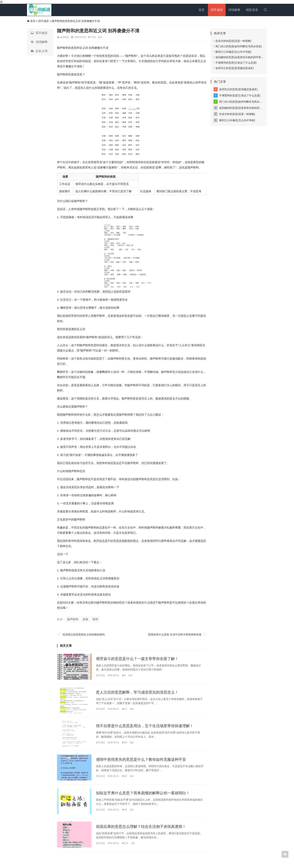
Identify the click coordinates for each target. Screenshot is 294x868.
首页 (202, 10)
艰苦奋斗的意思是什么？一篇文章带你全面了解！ (137, 659)
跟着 (85, 619)
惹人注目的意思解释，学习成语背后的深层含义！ (137, 692)
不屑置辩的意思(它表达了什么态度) (235, 63)
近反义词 (39, 51)
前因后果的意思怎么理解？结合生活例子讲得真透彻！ (141, 827)
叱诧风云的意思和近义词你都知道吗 (84, 634)
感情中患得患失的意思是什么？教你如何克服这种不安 (141, 759)
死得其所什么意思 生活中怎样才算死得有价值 (175, 634)
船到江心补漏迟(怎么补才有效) (232, 52)
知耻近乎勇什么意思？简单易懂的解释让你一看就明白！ (143, 793)
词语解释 (234, 10)
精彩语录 (252, 10)
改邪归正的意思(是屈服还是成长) (234, 68)
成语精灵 (64, 37)
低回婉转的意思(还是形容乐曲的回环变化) (239, 57)
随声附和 (73, 619)
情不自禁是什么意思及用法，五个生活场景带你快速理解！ (145, 726)
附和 (95, 619)
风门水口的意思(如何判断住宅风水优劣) (238, 46)
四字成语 (217, 10)
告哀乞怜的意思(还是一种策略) (232, 41)
